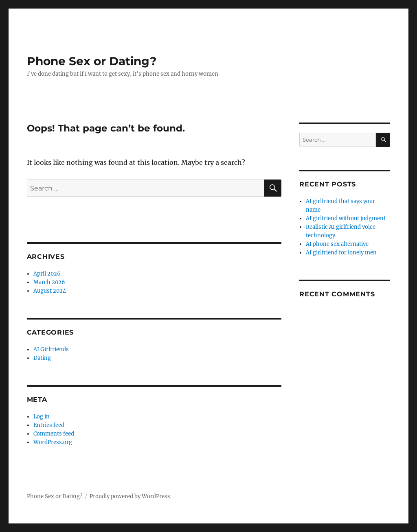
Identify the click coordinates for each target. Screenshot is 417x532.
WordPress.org (53, 442)
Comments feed (54, 434)
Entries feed (49, 425)
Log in (42, 417)
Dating (42, 358)
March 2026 (49, 282)
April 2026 (47, 274)
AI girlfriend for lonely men (341, 253)
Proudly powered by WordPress (130, 496)
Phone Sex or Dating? (92, 61)
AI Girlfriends (51, 349)
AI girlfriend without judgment (346, 218)
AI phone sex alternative (337, 244)
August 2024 (50, 291)
